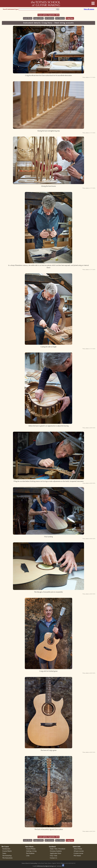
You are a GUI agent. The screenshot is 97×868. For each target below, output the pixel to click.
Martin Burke (28, 18)
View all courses (89, 9)
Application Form (55, 853)
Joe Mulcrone (49, 18)
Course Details (7, 851)
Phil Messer (77, 856)
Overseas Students (56, 851)
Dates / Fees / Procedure (58, 849)
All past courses (79, 851)
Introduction (6, 849)
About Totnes (78, 849)
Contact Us (53, 858)
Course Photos (31, 849)
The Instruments (7, 858)
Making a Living (31, 851)
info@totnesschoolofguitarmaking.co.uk (46, 866)
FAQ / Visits (54, 856)
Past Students (30, 853)
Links (28, 856)
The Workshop (7, 856)
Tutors (4, 853)
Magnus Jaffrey (38, 18)
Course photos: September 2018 (48, 15)
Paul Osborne (60, 18)
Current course (78, 853)
